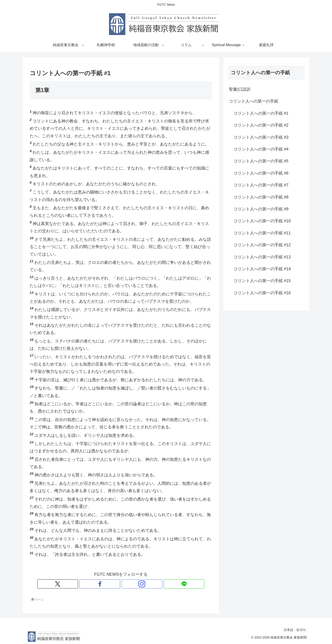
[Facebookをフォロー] (116, 584)
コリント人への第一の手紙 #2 (261, 125)
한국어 (300, 630)
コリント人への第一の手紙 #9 (261, 209)
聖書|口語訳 (240, 89)
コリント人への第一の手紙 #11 (262, 233)
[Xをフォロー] (105, 584)
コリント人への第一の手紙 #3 (261, 137)
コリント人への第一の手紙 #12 (262, 245)
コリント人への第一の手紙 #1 (261, 113)
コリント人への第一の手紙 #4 (261, 149)
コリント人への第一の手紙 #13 (262, 257)
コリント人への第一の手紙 (254, 101)
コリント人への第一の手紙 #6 (261, 173)
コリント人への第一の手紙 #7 (261, 185)
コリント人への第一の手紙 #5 (261, 161)
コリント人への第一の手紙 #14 (262, 269)
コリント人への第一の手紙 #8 (261, 197)
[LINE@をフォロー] (137, 584)
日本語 (286, 630)
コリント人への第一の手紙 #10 (262, 221)
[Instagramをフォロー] (126, 584)
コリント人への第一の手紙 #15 (262, 281)
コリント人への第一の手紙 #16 (262, 293)
